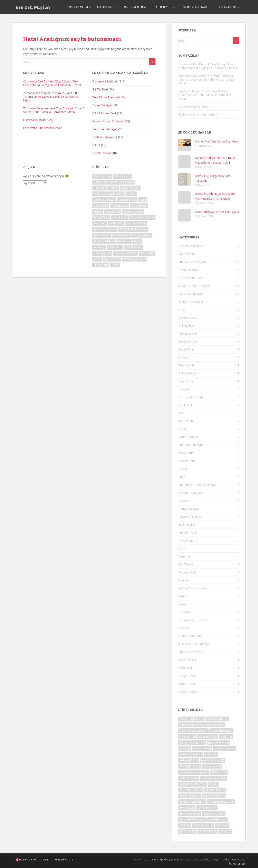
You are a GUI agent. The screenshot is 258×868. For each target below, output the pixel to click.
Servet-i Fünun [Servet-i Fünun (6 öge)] (121, 235)
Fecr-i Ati (184, 612)
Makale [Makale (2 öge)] (98, 212)
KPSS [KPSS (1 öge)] (144, 206)
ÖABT (96, 145)
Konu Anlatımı (188, 540)
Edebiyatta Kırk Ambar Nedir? (42, 128)
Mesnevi (184, 501)
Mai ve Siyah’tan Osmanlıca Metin (217, 141)
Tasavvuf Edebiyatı (191, 517)
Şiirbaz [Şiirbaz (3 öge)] (127, 259)
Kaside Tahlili (187, 684)
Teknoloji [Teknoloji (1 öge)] (99, 247)
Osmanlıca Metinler (78, 7)
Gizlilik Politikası (66, 860)
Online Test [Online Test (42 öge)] (116, 223)
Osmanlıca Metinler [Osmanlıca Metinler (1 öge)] (105, 229)
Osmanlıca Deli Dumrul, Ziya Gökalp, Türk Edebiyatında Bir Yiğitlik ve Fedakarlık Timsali (52, 83)
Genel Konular (102, 153)
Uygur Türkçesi (188, 692)
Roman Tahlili (187, 461)
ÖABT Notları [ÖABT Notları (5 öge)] (112, 259)
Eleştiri (183, 469)
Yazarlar (184, 628)
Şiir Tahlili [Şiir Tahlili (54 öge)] (140, 259)
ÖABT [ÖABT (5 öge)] (97, 259)
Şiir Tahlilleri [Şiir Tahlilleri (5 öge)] (101, 265)
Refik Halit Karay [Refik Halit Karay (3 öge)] (137, 229)
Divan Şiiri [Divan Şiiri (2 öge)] (99, 194)
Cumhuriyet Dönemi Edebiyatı (198, 485)
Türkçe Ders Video (190, 652)
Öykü (182, 548)
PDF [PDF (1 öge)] (122, 229)
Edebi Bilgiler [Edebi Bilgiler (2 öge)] (116, 194)
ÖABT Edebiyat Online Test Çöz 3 (217, 212)
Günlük (183, 429)
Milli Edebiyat (187, 325)
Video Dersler (187, 660)
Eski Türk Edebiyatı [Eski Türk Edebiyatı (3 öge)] (104, 200)
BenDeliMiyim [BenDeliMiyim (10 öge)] (122, 176)
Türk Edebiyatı (161, 7)
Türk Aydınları (187, 365)
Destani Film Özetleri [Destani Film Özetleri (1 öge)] (106, 188)
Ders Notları (186, 381)
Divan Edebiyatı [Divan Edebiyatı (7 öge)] (130, 188)
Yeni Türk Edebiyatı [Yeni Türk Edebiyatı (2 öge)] (126, 253)
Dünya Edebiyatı (189, 509)
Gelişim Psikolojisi (190, 493)
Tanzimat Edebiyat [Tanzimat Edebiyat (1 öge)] (104, 241)
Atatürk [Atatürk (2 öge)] (98, 176)
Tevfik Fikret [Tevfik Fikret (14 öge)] (115, 247)
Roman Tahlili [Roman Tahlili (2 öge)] (102, 235)
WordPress (239, 864)
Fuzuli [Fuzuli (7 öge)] (143, 200)
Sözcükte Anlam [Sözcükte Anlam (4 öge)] (142, 235)
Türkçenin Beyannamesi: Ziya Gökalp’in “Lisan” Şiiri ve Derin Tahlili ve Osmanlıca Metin (54, 110)
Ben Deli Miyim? (33, 7)
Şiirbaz (183, 596)
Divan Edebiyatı (102, 105)
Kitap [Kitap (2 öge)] (134, 206)
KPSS (182, 413)
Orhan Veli (185, 668)
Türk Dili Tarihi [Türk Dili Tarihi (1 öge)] (134, 247)
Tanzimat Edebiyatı (105, 129)
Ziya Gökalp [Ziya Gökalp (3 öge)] (147, 253)
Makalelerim (186, 453)
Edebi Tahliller (226, 7)
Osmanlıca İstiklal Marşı (39, 120)
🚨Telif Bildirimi (26, 860)
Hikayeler (184, 389)
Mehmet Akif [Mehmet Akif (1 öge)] (113, 212)
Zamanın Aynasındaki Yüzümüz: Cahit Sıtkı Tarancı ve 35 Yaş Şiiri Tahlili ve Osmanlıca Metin (51, 97)
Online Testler (188, 373)
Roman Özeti (187, 572)
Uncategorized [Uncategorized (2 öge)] (102, 253)
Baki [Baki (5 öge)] (108, 176)
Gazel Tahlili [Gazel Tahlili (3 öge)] (101, 206)
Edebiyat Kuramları (191, 636)
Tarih (182, 477)
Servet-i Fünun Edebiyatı (108, 121)
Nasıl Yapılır (186, 405)
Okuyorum (185, 357)
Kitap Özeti (186, 421)
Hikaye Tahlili (187, 676)
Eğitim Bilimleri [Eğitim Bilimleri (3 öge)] (127, 200)
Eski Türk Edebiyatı (191, 397)
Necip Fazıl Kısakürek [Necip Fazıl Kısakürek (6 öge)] (142, 218)
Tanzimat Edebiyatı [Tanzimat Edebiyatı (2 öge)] (130, 241)
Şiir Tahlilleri (100, 89)
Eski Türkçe (186, 564)
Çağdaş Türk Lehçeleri (193, 588)
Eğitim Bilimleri (188, 437)
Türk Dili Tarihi (188, 532)
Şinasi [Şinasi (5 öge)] (115, 265)
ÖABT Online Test (135, 7)
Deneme (184, 556)
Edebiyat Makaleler (105, 137)
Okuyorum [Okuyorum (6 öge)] (100, 223)
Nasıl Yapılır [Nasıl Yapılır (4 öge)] (119, 218)
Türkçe (183, 604)
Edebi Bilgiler (106, 7)
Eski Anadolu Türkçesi (193, 620)
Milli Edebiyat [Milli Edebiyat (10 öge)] (101, 218)
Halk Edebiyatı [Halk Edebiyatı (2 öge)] (120, 206)
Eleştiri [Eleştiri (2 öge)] (131, 194)
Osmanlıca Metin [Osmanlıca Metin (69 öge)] (136, 223)
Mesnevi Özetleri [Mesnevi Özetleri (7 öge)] (133, 212)
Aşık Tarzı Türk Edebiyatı (194, 644)
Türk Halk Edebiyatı (191, 445)
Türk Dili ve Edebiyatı (194, 7)
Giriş (45, 860)
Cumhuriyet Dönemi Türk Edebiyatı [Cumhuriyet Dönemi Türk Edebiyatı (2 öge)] (114, 182)
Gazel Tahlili (186, 349)
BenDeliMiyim (188, 341)
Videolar (184, 580)
